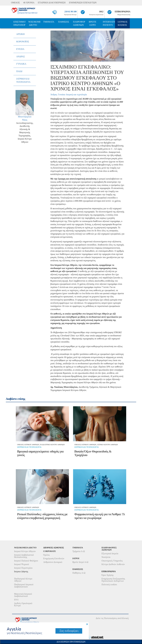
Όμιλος (47, 555)
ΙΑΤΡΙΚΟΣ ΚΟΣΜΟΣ (123, 23)
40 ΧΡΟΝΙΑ (29, 3)
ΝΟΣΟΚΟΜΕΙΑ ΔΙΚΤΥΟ (34, 23)
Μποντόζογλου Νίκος (25, 118)
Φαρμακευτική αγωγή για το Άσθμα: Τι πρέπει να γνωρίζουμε (100, 516)
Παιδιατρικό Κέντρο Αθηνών (23, 580)
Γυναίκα (62, 95)
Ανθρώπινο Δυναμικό (53, 562)
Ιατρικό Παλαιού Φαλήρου (26, 561)
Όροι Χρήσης (108, 575)
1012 (101, 12)
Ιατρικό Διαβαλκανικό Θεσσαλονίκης (24, 556)
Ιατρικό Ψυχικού (22, 564)
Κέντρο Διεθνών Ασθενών (113, 564)
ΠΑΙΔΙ (19, 71)
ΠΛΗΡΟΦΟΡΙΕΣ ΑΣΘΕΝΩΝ (79, 23)
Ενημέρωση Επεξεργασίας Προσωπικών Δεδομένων (113, 580)
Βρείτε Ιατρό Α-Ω (80, 562)
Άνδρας (54, 95)
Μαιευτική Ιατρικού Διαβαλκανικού (23, 595)
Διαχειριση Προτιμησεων (71, 642)
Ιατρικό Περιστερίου (23, 568)
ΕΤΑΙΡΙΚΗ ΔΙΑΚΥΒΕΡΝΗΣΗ (52, 3)
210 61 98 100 (70, 12)
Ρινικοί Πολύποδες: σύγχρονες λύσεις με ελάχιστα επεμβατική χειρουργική (42, 516)
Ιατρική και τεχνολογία (76, 95)
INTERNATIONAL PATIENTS (109, 23)
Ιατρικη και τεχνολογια (29, 447)
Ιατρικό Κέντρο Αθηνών (25, 551)
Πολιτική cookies (109, 584)
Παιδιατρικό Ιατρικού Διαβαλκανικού (24, 586)
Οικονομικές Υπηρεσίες (112, 561)
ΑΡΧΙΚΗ (20, 34)
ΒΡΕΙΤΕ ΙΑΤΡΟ (92, 23)
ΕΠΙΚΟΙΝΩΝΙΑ (122, 12)
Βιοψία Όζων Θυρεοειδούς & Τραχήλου (93, 453)
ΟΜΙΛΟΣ (15, 3)
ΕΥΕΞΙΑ (20, 49)
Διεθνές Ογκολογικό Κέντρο (23, 604)
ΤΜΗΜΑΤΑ (49, 22)
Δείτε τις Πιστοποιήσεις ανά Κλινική (112, 618)
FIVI (16, 600)
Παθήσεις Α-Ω (79, 573)
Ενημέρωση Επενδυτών (54, 558)
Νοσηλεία (106, 557)
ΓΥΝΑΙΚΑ (21, 64)
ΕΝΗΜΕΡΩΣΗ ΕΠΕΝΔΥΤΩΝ (83, 3)
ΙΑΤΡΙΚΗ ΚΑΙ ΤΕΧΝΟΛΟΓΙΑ (23, 80)
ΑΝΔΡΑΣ (21, 56)
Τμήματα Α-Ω (79, 551)
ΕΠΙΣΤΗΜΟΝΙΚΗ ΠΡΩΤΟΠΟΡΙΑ (19, 23)
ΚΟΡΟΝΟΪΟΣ (23, 42)
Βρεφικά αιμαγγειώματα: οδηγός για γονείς (40, 453)
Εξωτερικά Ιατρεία (110, 553)
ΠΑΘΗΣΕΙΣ (64, 22)
